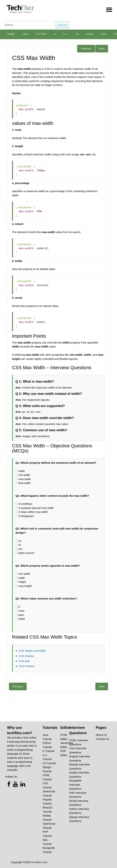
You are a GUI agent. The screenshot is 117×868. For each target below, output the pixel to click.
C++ (66, 34)
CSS (103, 34)
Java (25, 34)
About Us (101, 735)
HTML (90, 34)
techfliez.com (40, 862)
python (41, 34)
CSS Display (26, 656)
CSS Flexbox (27, 666)
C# (77, 34)
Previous (86, 49)
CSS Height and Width (32, 651)
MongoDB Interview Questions (75, 785)
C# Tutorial (49, 763)
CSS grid (24, 661)
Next (102, 49)
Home (11, 34)
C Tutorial (48, 751)
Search (62, 25)
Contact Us (102, 739)
